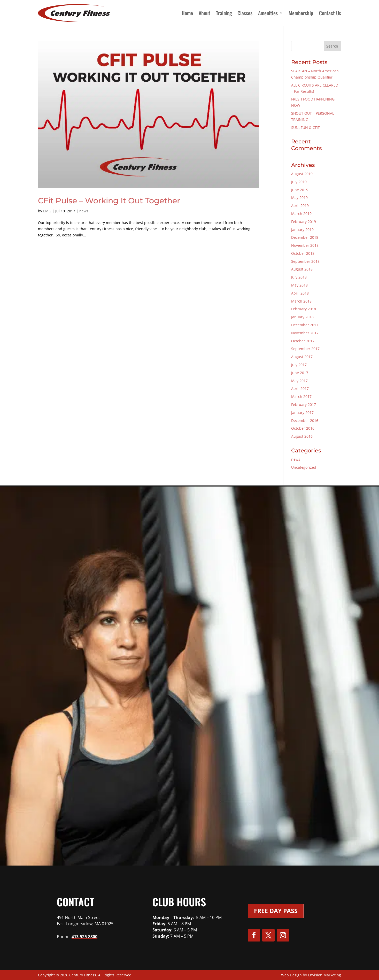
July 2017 (299, 365)
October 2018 (303, 253)
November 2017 (305, 333)
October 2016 (303, 428)
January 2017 (302, 412)
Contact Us (330, 13)
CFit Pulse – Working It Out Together (109, 201)
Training (224, 13)
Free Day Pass (276, 911)
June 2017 (300, 373)
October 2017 (303, 341)
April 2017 (300, 388)
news (84, 211)
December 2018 (305, 237)
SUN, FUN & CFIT (305, 128)
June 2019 (300, 190)
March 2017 (301, 396)
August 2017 (302, 357)
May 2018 (299, 285)
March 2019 (301, 214)
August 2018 (302, 269)
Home (187, 13)
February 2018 (304, 309)
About (204, 13)
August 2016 (302, 436)
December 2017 (305, 325)
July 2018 (299, 277)
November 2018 (305, 245)
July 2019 (299, 182)
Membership (301, 13)
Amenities (268, 13)
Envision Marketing (324, 975)
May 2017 (299, 381)
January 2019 (302, 230)
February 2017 (304, 404)
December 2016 (305, 420)
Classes (245, 13)
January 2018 (302, 317)
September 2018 (305, 261)
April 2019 (300, 206)
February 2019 (304, 222)
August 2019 (302, 174)
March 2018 (301, 301)
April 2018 (300, 293)
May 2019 (299, 198)
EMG (47, 211)
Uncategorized (304, 467)
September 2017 (305, 349)
